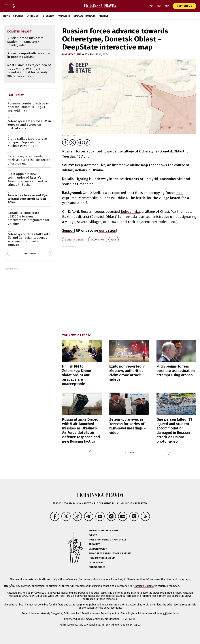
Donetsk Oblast (75, 240)
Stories (18, 16)
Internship (96, 562)
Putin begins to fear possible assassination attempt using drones (176, 371)
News (7, 16)
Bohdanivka (130, 212)
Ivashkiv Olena (72, 55)
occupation (98, 240)
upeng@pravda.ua (168, 613)
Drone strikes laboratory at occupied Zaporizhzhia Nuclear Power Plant (27, 142)
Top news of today (76, 335)
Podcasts (64, 16)
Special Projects (85, 16)
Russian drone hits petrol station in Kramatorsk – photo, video (26, 42)
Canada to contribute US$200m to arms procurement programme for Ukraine (28, 218)
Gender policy (98, 549)
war (114, 240)
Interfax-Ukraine (144, 586)
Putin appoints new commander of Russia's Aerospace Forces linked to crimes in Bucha (27, 179)
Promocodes (97, 567)
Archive (104, 16)
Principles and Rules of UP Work (110, 553)
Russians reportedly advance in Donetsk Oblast (29, 55)
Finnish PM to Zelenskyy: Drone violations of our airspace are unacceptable (77, 375)
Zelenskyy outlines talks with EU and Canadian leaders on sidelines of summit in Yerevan (29, 240)
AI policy (94, 544)
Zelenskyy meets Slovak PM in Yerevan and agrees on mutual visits (29, 125)
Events (93, 535)
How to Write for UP (102, 558)
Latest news (16, 95)
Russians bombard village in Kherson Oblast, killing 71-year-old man (28, 107)
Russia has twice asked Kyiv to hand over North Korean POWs (28, 199)
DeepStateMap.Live (90, 165)
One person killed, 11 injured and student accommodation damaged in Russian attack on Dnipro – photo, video (174, 430)
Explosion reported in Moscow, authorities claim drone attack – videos (127, 373)
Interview (48, 16)
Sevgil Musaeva (91, 613)
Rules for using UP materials (108, 540)
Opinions (33, 16)
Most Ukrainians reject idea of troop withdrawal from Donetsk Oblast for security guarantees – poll (29, 70)
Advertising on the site (104, 531)
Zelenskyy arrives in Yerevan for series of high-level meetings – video (128, 426)
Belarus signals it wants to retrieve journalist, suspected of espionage (29, 160)
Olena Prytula (129, 613)
